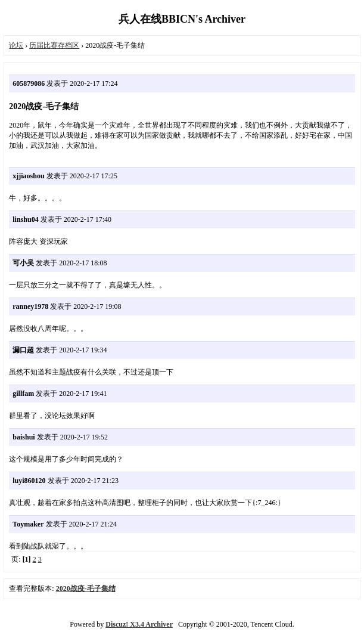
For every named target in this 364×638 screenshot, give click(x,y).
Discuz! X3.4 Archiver (139, 624)
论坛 (16, 45)
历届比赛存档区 (54, 45)
